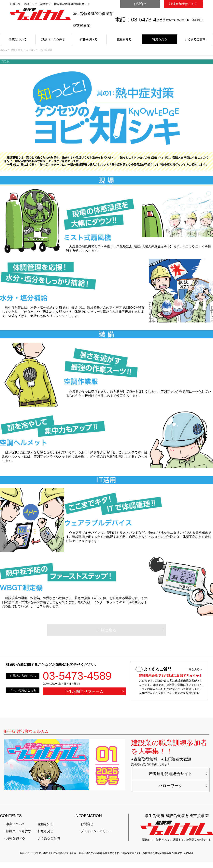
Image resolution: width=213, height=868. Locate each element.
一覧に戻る (106, 630)
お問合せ (140, 4)
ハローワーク (170, 786)
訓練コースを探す (53, 39)
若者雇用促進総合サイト (170, 774)
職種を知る (124, 39)
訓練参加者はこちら (183, 4)
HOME (4, 50)
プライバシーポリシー (96, 831)
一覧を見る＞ (194, 669)
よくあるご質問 (195, 39)
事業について (18, 39)
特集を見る (160, 39)
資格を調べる (89, 39)
